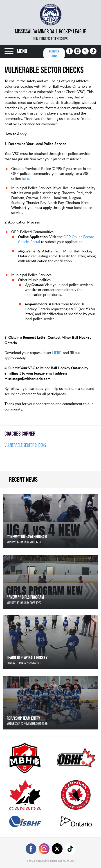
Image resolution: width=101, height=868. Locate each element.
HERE (57, 353)
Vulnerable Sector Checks (25, 445)
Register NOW (54, 54)
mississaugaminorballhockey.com (49, 861)
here (25, 178)
